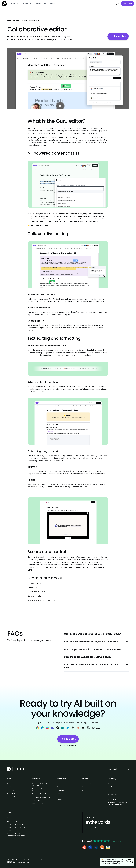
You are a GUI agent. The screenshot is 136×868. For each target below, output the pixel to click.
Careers (110, 784)
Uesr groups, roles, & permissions (41, 600)
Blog (59, 793)
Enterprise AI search (39, 794)
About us (111, 787)
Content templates (35, 596)
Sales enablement (13, 818)
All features (11, 793)
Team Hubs (36, 800)
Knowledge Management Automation (41, 790)
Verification (32, 588)
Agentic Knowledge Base (41, 797)
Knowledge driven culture (16, 828)
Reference (61, 790)
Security (85, 790)
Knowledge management (16, 824)
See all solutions (38, 804)
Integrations (11, 790)
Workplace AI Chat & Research (39, 785)
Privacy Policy (116, 864)
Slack (9, 831)
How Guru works (13, 787)
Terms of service (13, 859)
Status (85, 787)
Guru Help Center (89, 784)
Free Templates (63, 803)
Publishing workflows (36, 592)
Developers (61, 797)
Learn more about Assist (40, 226)
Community (61, 800)
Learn (59, 784)
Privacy (39, 859)
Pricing (52, 3)
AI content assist (35, 583)
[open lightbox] (68, 79)
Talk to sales (128, 4)
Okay (129, 862)
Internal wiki (11, 797)
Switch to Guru (12, 821)
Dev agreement (28, 859)
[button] (15, 4)
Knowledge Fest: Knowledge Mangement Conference (17, 835)
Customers (61, 787)
